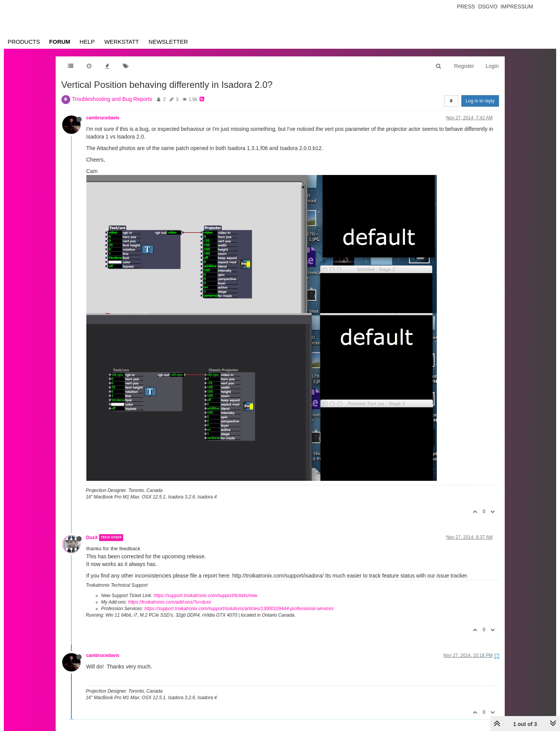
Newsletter (168, 42)
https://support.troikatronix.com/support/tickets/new (205, 596)
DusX (92, 538)
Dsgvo (488, 7)
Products (24, 42)
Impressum (517, 7)
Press (466, 7)
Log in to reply (480, 101)
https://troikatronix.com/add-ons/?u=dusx (170, 602)
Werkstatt (122, 42)
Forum (60, 42)
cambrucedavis (103, 118)
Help (87, 42)
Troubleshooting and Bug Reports (112, 99)
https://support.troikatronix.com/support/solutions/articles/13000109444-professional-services (239, 609)
